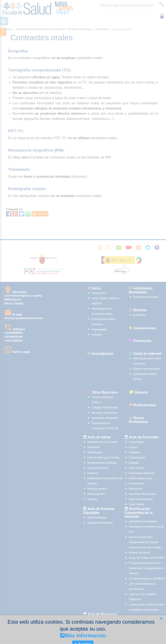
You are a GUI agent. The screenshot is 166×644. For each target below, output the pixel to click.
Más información (83, 635)
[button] (161, 618)
